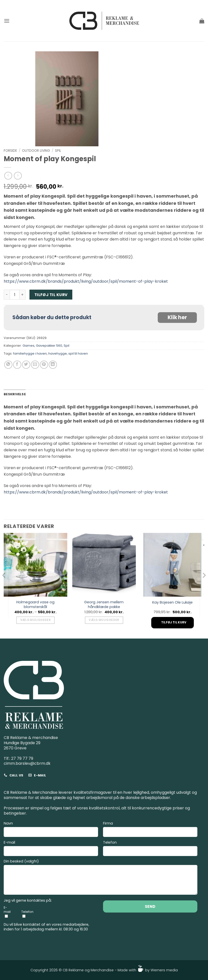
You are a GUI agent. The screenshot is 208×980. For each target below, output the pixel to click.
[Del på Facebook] (17, 365)
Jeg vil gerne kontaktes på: (28, 901)
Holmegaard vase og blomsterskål (35, 604)
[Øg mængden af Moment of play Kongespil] (23, 295)
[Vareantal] (15, 295)
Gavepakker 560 (49, 346)
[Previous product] (18, 176)
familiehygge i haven (30, 353)
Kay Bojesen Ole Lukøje (172, 602)
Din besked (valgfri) (101, 878)
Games (28, 346)
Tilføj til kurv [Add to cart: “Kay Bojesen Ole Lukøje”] (174, 622)
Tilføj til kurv (51, 295)
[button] (7, 21)
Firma (150, 830)
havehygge (58, 353)
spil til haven (78, 353)
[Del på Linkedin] (53, 365)
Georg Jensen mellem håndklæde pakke (104, 604)
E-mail (51, 849)
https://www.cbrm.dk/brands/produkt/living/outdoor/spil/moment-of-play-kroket (86, 281)
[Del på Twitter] (26, 365)
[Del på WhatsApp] (8, 365)
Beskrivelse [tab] (15, 394)
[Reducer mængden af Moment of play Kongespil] (7, 295)
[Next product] (8, 176)
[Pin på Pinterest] (44, 365)
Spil (58, 151)
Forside (10, 151)
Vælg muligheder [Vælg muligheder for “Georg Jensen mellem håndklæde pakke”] (104, 620)
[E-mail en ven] (35, 365)
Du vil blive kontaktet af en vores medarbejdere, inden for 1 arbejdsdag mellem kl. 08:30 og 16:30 (46, 927)
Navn (51, 830)
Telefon (150, 849)
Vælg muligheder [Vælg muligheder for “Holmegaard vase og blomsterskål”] (36, 620)
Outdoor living (36, 151)
